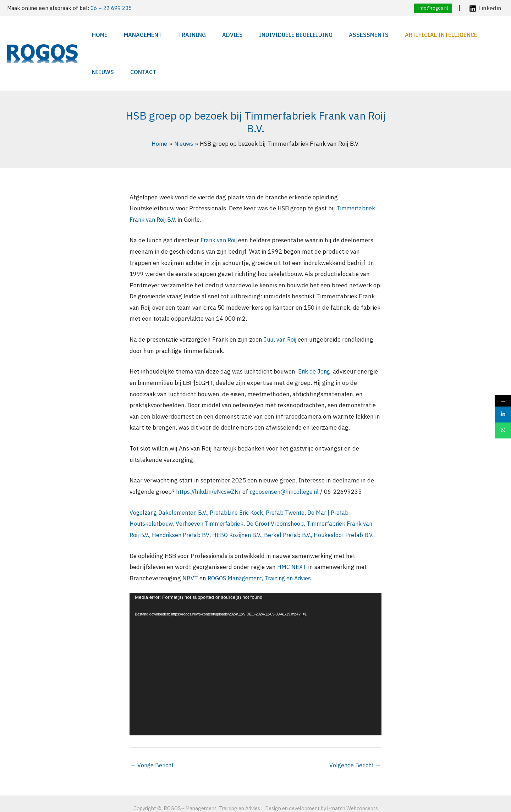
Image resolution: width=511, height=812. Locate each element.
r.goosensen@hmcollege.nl (291, 454)
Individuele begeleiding (265, 35)
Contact (485, 35)
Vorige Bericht (153, 739)
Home (97, 35)
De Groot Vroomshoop (281, 486)
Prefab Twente (293, 475)
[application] (255, 638)
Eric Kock (257, 475)
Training (175, 35)
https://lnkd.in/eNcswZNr (211, 454)
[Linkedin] (485, 9)
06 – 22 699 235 (111, 8)
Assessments (330, 35)
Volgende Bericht (354, 739)
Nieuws (452, 35)
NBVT (190, 552)
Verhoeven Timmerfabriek (213, 486)
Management (133, 35)
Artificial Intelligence (396, 35)
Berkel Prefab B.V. (307, 498)
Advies (208, 35)
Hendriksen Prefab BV (195, 498)
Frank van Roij (220, 203)
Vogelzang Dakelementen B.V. (170, 475)
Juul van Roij (281, 302)
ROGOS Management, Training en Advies (263, 552)
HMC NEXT (292, 541)
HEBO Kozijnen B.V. (254, 498)
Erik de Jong (315, 334)
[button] (433, 8)
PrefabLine (228, 475)
